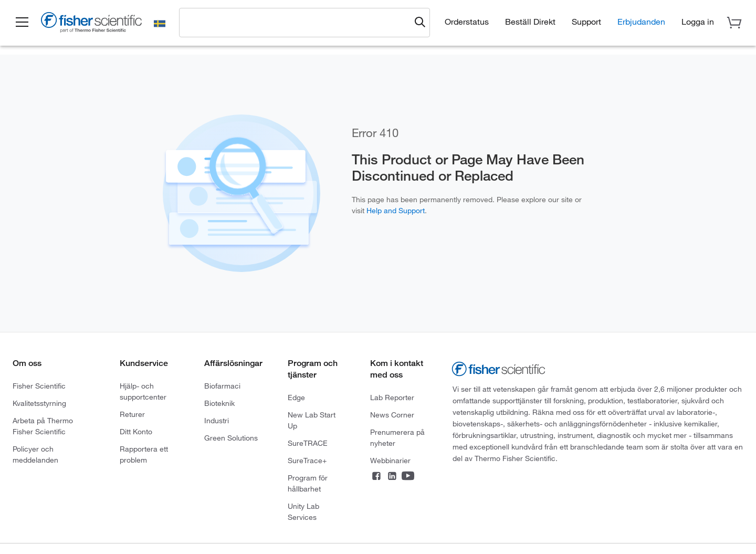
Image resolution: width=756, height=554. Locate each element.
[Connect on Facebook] (376, 477)
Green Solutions (231, 438)
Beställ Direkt (530, 22)
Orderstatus (467, 22)
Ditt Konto (136, 432)
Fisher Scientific (39, 386)
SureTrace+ (307, 461)
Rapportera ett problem (144, 454)
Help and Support (396, 211)
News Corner (392, 415)
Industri (217, 421)
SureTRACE (308, 443)
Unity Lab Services (303, 512)
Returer (132, 414)
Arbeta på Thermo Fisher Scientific (43, 426)
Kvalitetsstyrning (39, 403)
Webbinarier (390, 461)
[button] (22, 23)
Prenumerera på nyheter (397, 438)
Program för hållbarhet (308, 483)
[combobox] (298, 22)
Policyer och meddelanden (35, 454)
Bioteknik (219, 403)
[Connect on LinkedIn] (392, 477)
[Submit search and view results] (420, 23)
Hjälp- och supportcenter (143, 391)
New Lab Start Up (312, 420)
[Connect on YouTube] (408, 477)
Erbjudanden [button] (641, 22)
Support (586, 22)
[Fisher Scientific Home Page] (92, 24)
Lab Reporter (392, 398)
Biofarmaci (222, 386)
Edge (296, 398)
